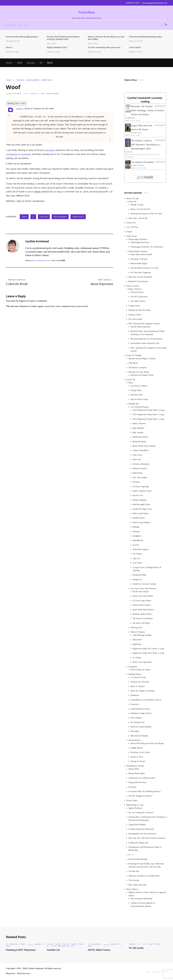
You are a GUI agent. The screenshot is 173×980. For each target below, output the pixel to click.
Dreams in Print (137, 757)
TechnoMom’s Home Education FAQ (145, 343)
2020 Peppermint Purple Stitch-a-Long (149, 410)
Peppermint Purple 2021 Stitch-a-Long (148, 649)
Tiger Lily (136, 558)
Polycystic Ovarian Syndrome (140, 277)
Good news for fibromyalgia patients (22, 37)
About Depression (86, 282)
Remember (135, 731)
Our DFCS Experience (139, 297)
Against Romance (136, 808)
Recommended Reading (138, 859)
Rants (23, 944)
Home (81, 944)
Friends (129, 232)
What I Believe (132, 889)
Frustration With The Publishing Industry (145, 791)
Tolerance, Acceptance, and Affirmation (144, 876)
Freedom (136, 482)
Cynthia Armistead (13, 94)
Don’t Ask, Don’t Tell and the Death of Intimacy (147, 838)
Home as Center (133, 286)
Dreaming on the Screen (140, 752)
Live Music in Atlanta (139, 386)
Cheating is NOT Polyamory (21, 950)
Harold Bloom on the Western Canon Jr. (146, 700)
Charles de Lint (137, 133)
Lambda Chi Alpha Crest (142, 509)
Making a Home (135, 315)
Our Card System (135, 319)
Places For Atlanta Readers (141, 727)
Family (58, 944)
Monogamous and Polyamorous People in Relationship (145, 849)
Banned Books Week (137, 773)
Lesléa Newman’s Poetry (140, 709)
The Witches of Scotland (142, 162)
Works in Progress (138, 632)
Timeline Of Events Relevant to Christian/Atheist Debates (143, 905)
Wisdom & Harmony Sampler (145, 584)
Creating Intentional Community (141, 829)
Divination (132, 787)
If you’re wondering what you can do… (105, 47)
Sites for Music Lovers (140, 399)
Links (8, 80)
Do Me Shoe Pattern (141, 592)
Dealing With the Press (138, 782)
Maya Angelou (136, 718)
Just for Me (131, 380)
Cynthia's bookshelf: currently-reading (145, 100)
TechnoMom (86, 12)
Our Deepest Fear (138, 722)
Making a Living (137, 205)
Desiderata (135, 695)
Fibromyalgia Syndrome (138, 239)
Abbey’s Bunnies (139, 424)
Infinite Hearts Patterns (142, 605)
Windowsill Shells (140, 575)
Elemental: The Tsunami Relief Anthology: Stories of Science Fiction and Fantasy (148, 110)
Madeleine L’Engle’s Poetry (141, 713)
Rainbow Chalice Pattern (142, 614)
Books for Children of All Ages (143, 691)
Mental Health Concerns (138, 251)
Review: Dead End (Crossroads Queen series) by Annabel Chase (63, 38)
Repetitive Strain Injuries (138, 281)
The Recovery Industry (138, 368)
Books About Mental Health (141, 254)
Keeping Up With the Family (140, 310)
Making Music (136, 390)
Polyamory (14, 944)
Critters (50, 944)
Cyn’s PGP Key (132, 227)
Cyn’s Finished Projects (140, 407)
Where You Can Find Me (140, 209)
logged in (23, 301)
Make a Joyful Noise (141, 513)
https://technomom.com (41, 260)
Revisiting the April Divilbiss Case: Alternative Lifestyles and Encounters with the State (146, 865)
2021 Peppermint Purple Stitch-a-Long (148, 414)
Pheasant (136, 531)
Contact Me (131, 223)
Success (136, 545)
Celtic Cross (137, 455)
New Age (20, 80)
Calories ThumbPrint (141, 450)
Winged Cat (137, 580)
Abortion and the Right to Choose (142, 359)
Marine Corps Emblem (141, 522)
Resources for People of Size (142, 375)
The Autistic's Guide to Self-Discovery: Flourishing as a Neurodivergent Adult (146, 145)
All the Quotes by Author (141, 670)
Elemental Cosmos (140, 468)
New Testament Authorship (142, 899)
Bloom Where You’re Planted (144, 446)
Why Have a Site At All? (138, 218)
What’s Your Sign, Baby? (142, 662)
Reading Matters (135, 674)
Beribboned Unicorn (141, 437)
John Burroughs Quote (142, 504)
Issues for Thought (134, 355)
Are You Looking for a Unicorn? (141, 813)
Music (131, 383)
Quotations (133, 667)
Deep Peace (137, 640)
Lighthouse (137, 644)
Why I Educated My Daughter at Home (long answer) (149, 349)
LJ (13, 80)
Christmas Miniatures (141, 464)
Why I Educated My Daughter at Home (144, 324)
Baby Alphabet (138, 428)
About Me (132, 202)
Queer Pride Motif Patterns (143, 610)
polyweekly (50, 150)
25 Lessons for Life (138, 677)
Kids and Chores (137, 292)
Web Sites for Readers (139, 736)
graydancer (26, 154)
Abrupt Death (134, 769)
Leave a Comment (52, 94)
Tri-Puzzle (137, 658)
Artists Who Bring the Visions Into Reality (147, 743)
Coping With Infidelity (137, 825)
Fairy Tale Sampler (140, 478)
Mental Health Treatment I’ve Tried (144, 268)
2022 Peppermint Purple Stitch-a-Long (148, 419)
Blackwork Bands (139, 442)
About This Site (133, 199)
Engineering (137, 473)
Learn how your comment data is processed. (66, 306)
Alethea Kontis (131, 118)
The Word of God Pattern (143, 619)
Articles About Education (141, 327)
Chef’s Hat (137, 459)
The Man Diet (134, 871)
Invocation (135, 704)
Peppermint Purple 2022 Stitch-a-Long (148, 653)
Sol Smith (130, 152)
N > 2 (131, 855)
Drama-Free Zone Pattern (143, 596)
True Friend (137, 563)
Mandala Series (139, 518)
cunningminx (12, 154)
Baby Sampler (138, 433)
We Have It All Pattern (141, 623)
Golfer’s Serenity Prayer (142, 491)
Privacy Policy (132, 800)
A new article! (135, 47)
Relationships (33, 80)
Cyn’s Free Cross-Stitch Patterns (144, 589)
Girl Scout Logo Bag (141, 487)
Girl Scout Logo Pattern (142, 601)
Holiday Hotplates (140, 500)
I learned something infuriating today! (145, 37)
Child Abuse (133, 363)
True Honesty (134, 880)
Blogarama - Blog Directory (18, 973)
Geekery (132, 944)
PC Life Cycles (136, 948)
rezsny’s (20, 108)
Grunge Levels (134, 306)
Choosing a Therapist (139, 259)
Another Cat (53, 950)
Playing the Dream (138, 761)
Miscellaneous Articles (135, 766)
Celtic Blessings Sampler (142, 635)
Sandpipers (137, 536)
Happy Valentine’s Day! (57, 47)
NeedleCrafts (134, 404)
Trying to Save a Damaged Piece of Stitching (147, 569)
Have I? (9, 47)
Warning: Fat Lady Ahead (139, 372)
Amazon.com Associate (140, 682)
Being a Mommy (135, 289)
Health (74, 944)
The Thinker (137, 554)
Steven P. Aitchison (138, 165)
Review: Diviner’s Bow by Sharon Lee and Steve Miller (106, 38)
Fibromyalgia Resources (140, 242)
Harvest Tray (138, 495)
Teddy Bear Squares (141, 549)
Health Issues (132, 236)
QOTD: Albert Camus (99, 950)
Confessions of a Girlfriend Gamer (142, 778)
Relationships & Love (135, 805)
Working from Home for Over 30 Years (146, 214)
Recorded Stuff (137, 395)
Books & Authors (138, 686)
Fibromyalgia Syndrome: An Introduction (147, 247)
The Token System (138, 301)
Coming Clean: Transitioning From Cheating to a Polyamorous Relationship (148, 819)
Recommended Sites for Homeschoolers (147, 339)
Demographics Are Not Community (143, 834)
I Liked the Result (33, 282)
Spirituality (47, 80)
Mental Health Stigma (139, 263)
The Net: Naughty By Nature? (140, 796)
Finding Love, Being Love (138, 843)
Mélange (136, 527)
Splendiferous (138, 540)
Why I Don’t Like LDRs (138, 885)
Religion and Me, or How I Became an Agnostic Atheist (147, 894)
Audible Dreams (137, 748)
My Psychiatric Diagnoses (141, 273)
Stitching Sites (136, 628)
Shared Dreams (135, 740)
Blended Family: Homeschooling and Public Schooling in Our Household (148, 333)
